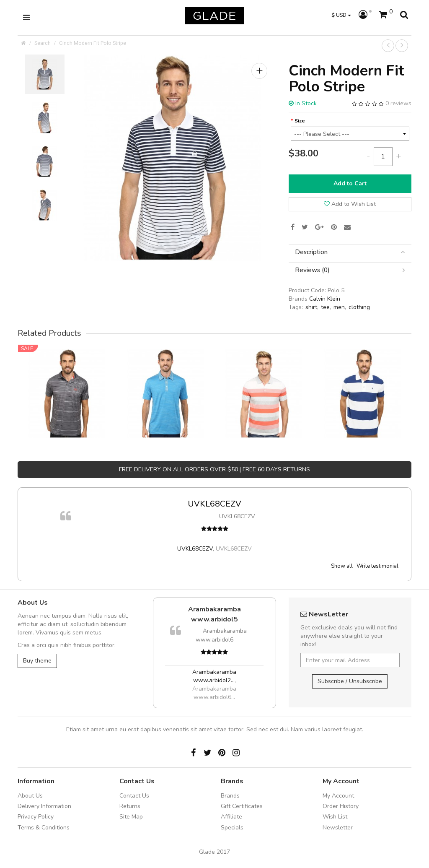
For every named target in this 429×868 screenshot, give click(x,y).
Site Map (131, 817)
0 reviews (398, 103)
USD (341, 15)
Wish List (335, 817)
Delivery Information (44, 806)
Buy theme (37, 661)
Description (350, 252)
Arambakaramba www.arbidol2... (214, 676)
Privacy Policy (36, 817)
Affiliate (231, 817)
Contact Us (134, 796)
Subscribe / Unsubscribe (350, 681)
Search (43, 43)
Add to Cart (350, 183)
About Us (30, 796)
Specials (232, 828)
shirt (311, 307)
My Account (338, 796)
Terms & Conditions (44, 828)
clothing (359, 307)
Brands (230, 796)
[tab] (350, 252)
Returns (130, 806)
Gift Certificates (242, 806)
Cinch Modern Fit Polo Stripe (93, 43)
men (339, 307)
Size (300, 121)
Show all (342, 566)
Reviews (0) (350, 270)
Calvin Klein (325, 299)
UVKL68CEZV (214, 504)
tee (325, 307)
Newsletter (338, 828)
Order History (341, 806)
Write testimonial (377, 566)
